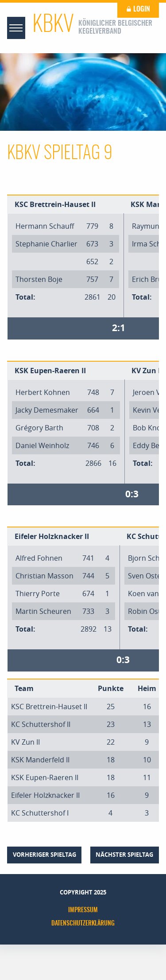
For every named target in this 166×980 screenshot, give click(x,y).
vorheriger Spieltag (44, 855)
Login (138, 9)
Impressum (83, 910)
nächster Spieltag (124, 855)
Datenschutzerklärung (83, 924)
